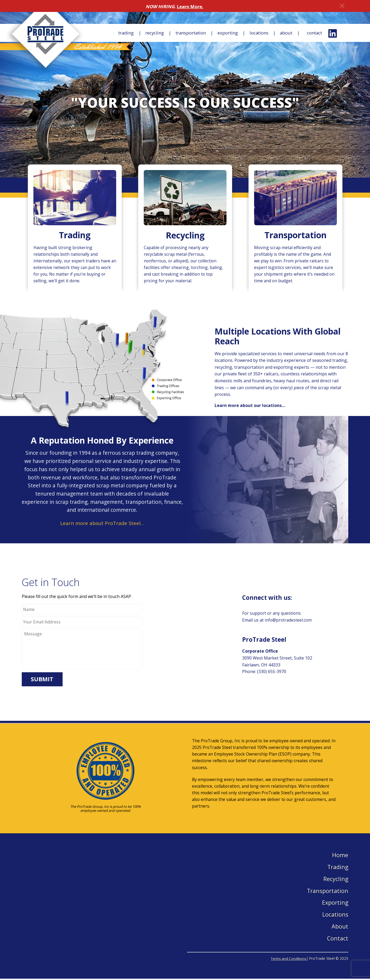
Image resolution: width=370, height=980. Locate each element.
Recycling (145, 33)
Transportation (183, 33)
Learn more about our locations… (250, 406)
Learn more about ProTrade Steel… (102, 524)
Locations (254, 33)
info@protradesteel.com (289, 621)
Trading (116, 33)
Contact (314, 33)
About (283, 33)
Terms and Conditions (288, 960)
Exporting (222, 33)
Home (340, 856)
